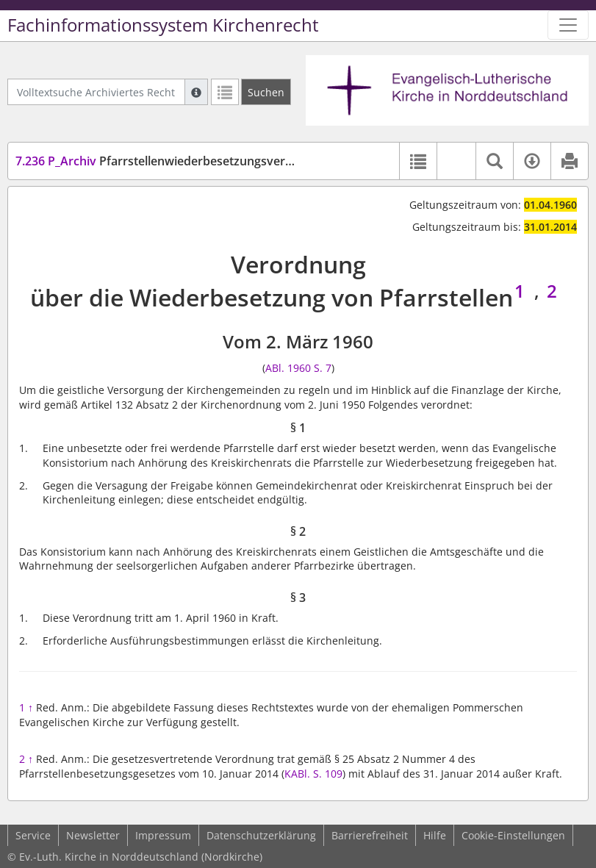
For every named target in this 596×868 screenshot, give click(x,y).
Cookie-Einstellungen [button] (513, 835)
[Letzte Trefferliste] (225, 92)
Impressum (163, 835)
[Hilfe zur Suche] (196, 92)
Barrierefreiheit (370, 835)
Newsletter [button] (93, 835)
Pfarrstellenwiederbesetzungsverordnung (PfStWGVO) (209, 161)
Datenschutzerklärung (261, 835)
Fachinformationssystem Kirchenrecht (163, 25)
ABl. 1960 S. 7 (298, 368)
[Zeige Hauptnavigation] (568, 25)
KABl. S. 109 (313, 774)
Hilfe (435, 835)
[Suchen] (266, 92)
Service (33, 835)
